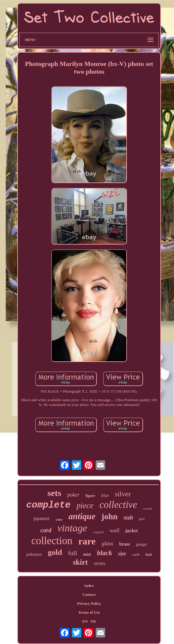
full (73, 553)
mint (87, 554)
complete (48, 505)
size (122, 554)
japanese (42, 518)
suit (128, 517)
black (104, 553)
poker (73, 495)
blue (105, 495)
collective (118, 505)
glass (107, 543)
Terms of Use (89, 612)
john (109, 516)
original (98, 532)
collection (52, 541)
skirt (80, 562)
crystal (147, 508)
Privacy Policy (89, 603)
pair (142, 519)
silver (123, 494)
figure (90, 496)
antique (82, 516)
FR (93, 621)
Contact (89, 595)
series (100, 563)
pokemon (34, 554)
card (46, 530)
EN (85, 621)
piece (85, 506)
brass (125, 544)
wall (115, 530)
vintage (72, 528)
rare (87, 541)
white (59, 520)
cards (136, 555)
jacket (132, 531)
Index (89, 586)
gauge (141, 544)
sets (54, 493)
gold (55, 552)
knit (149, 554)
